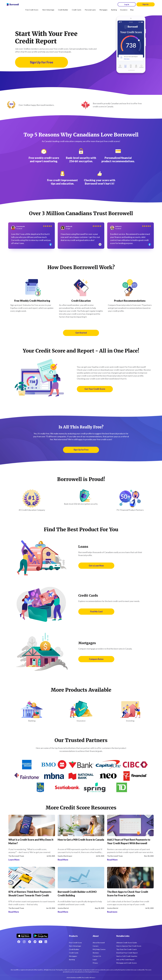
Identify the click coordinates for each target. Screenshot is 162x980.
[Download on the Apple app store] (24, 935)
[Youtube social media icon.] (40, 942)
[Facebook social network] (19, 942)
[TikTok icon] (30, 942)
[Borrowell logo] (13, 5)
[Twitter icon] (35, 942)
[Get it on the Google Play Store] (41, 935)
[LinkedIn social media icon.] (46, 942)
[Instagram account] (24, 942)
